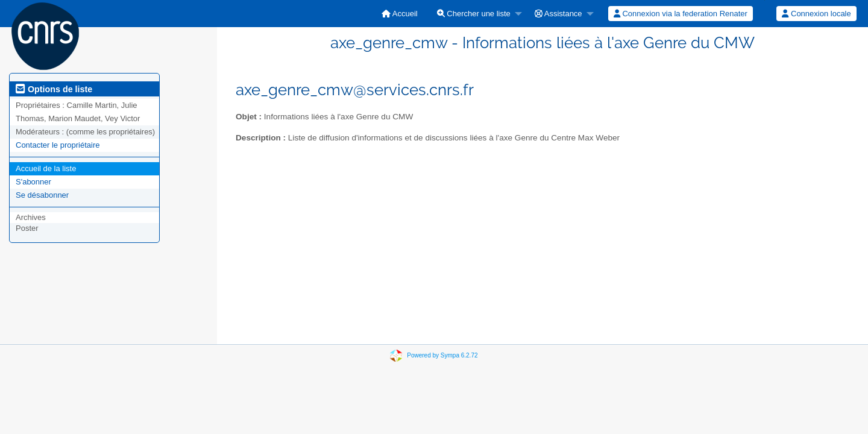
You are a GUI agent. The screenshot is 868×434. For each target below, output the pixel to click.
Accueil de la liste (46, 168)
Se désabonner (42, 195)
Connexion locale (816, 14)
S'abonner (33, 182)
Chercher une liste (474, 14)
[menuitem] (400, 14)
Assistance (558, 14)
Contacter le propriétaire (58, 145)
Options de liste (54, 89)
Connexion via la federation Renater (681, 14)
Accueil (400, 14)
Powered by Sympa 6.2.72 (442, 355)
